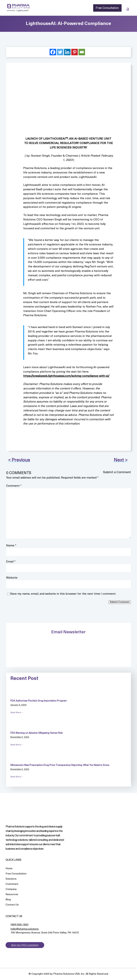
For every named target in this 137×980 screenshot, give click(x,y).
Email (11, 562)
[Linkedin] (67, 52)
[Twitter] (60, 52)
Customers (12, 884)
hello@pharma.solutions (25, 929)
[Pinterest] (75, 52)
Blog (8, 900)
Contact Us (12, 905)
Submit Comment (120, 602)
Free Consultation (107, 8)
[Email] (82, 52)
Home (9, 869)
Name (11, 546)
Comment (14, 486)
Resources (12, 895)
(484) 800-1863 (19, 925)
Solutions (11, 879)
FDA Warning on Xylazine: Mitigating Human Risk (36, 733)
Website (12, 578)
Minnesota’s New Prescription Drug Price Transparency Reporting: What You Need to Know (60, 765)
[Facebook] (53, 52)
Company (11, 889)
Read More (16, 712)
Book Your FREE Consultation (25, 945)
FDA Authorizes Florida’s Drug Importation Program (39, 701)
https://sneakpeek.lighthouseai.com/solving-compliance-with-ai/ (66, 376)
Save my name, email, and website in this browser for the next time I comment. (63, 594)
